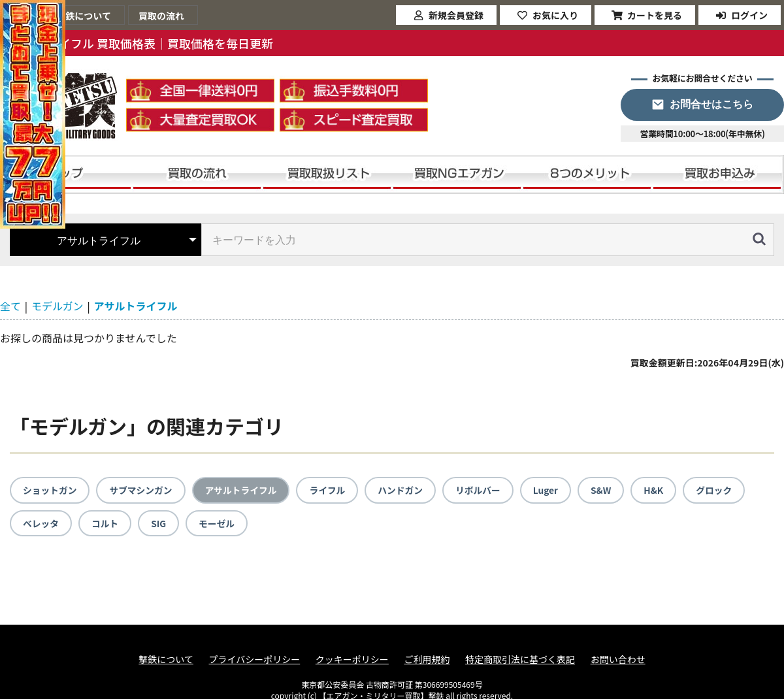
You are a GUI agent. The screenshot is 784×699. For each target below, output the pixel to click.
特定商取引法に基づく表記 (520, 660)
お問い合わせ (618, 660)
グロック (722, 490)
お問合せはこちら (711, 104)
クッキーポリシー (352, 660)
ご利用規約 (427, 660)
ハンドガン (405, 490)
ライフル (331, 490)
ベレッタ (41, 523)
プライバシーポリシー (255, 660)
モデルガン (57, 306)
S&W (608, 490)
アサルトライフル (136, 306)
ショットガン (50, 490)
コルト (106, 523)
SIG (160, 523)
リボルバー (483, 490)
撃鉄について (166, 660)
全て (10, 306)
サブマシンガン (142, 490)
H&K (661, 490)
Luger (552, 490)
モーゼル (218, 523)
